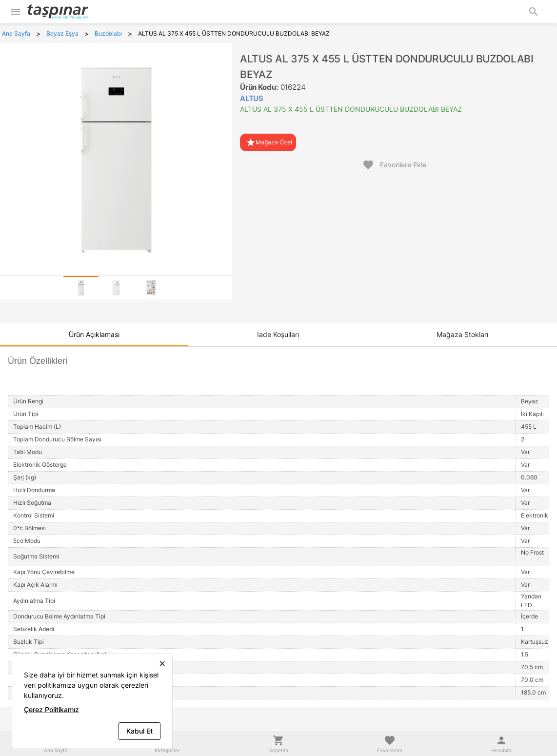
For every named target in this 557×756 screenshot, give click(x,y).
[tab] (81, 288)
